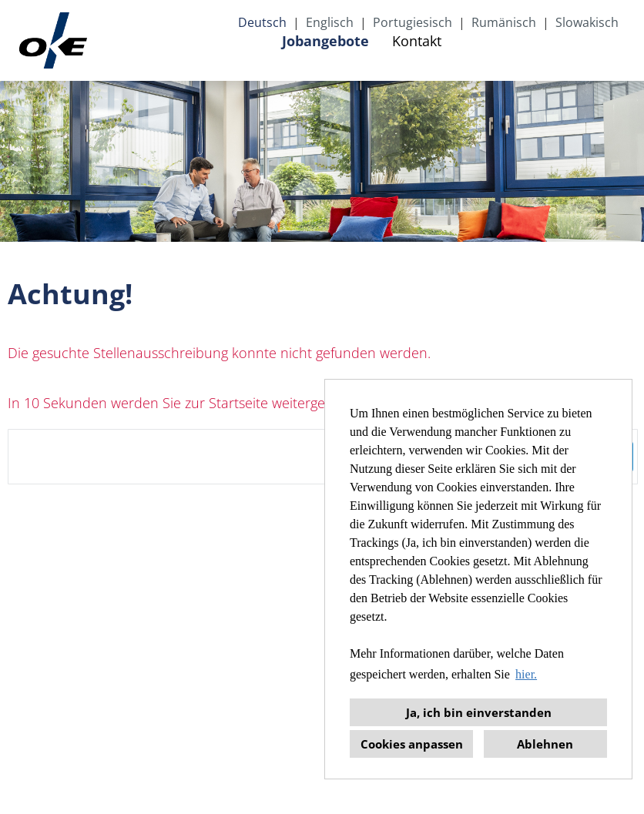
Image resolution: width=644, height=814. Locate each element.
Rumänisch (504, 22)
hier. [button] (526, 674)
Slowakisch (587, 22)
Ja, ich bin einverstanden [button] (479, 712)
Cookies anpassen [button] (412, 744)
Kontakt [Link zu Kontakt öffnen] (417, 41)
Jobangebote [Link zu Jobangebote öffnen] (325, 41)
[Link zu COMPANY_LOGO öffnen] (53, 40)
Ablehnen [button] (545, 744)
